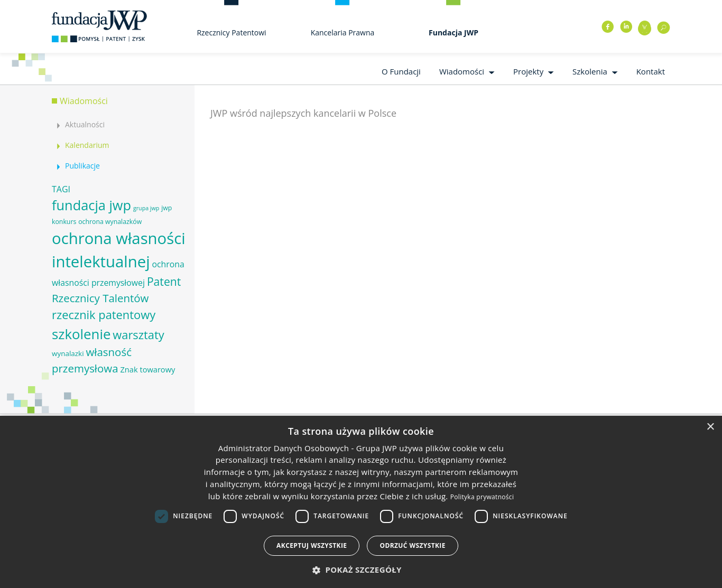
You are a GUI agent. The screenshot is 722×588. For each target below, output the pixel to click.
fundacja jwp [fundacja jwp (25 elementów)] (91, 205)
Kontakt (651, 71)
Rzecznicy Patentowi (231, 32)
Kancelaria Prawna (343, 32)
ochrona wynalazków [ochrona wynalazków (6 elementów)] (110, 222)
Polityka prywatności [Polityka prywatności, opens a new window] (482, 497)
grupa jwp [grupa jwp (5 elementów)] (146, 208)
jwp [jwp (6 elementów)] (166, 208)
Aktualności (85, 124)
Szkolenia (590, 71)
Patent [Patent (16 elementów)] (164, 281)
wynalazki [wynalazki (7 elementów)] (68, 353)
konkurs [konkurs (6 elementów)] (64, 222)
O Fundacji (401, 71)
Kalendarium (87, 145)
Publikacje (82, 166)
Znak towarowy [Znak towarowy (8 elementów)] (147, 369)
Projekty (528, 71)
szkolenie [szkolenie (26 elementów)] (81, 334)
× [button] (710, 427)
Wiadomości (462, 71)
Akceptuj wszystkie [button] (312, 545)
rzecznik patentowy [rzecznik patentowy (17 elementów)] (104, 315)
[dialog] (361, 502)
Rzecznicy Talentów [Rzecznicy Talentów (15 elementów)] (100, 298)
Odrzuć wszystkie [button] (412, 545)
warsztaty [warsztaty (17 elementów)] (138, 335)
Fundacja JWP (453, 32)
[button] (361, 570)
